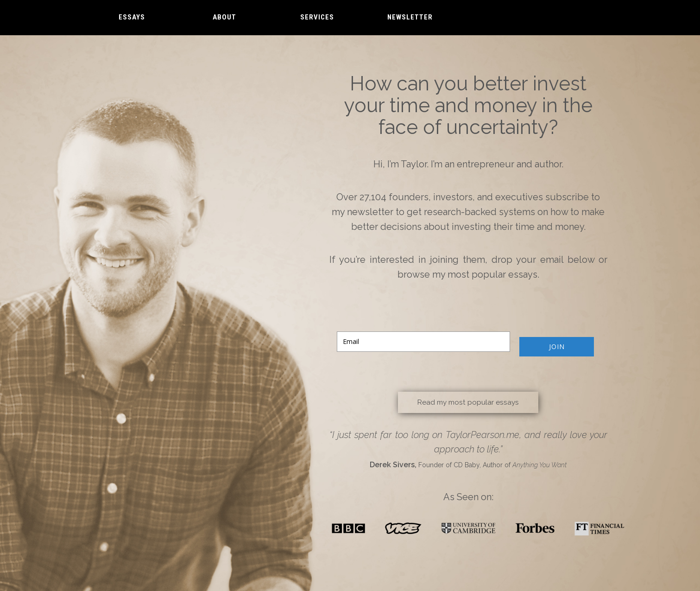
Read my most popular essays (468, 402)
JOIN (557, 346)
